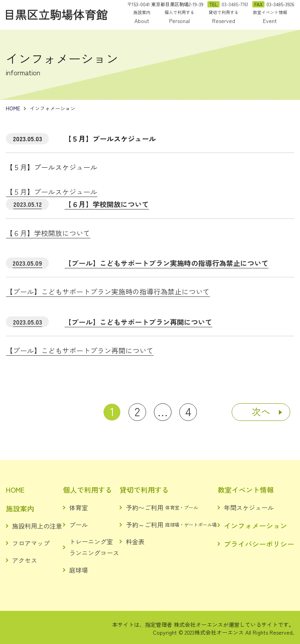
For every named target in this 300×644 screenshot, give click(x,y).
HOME (15, 490)
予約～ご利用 (171, 525)
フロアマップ (31, 543)
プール (79, 525)
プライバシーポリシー (259, 544)
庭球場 (79, 570)
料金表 (135, 541)
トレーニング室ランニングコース (94, 547)
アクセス (25, 560)
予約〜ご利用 (162, 507)
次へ (261, 411)
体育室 (79, 507)
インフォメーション (255, 525)
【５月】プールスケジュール (52, 192)
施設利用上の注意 (37, 526)
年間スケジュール (249, 507)
